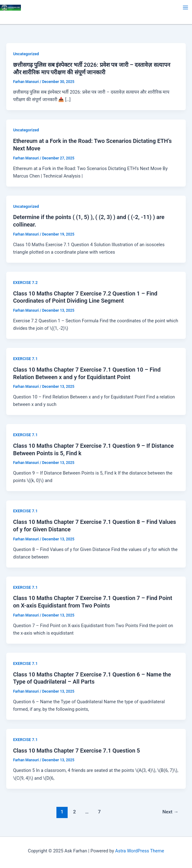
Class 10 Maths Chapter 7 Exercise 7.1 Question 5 (77, 751)
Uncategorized (26, 54)
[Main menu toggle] (185, 7)
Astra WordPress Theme (139, 851)
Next (170, 812)
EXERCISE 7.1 (25, 359)
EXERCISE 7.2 (25, 283)
